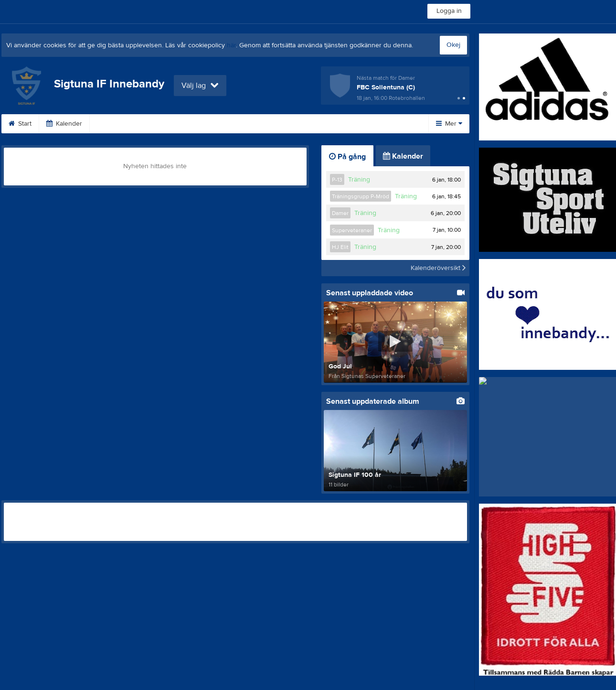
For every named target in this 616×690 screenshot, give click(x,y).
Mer (449, 124)
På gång (347, 157)
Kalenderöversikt (438, 268)
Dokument (117, 124)
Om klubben (273, 124)
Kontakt (326, 124)
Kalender (64, 124)
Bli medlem (215, 124)
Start (20, 124)
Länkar (165, 124)
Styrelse (372, 124)
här (231, 45)
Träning (359, 180)
